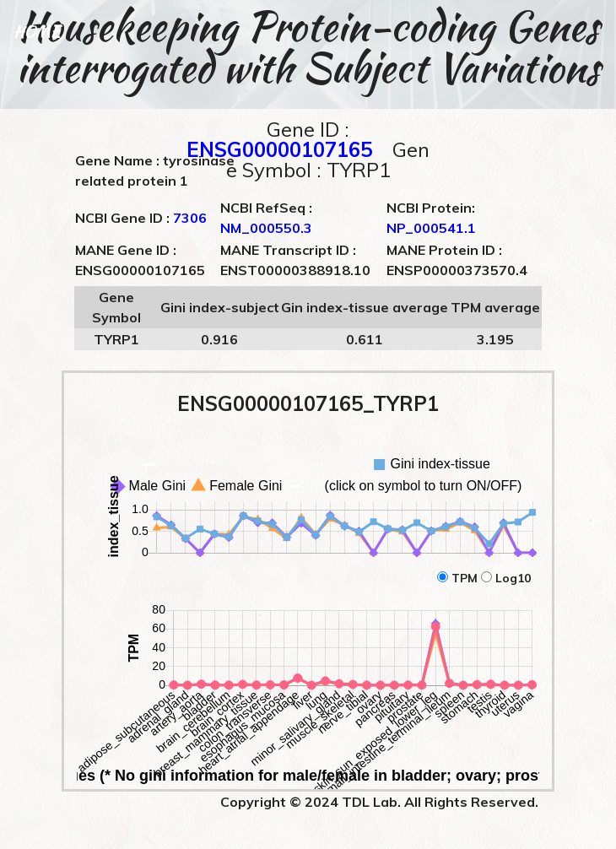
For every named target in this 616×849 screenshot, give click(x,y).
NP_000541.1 (431, 228)
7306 (190, 218)
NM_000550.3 (266, 228)
